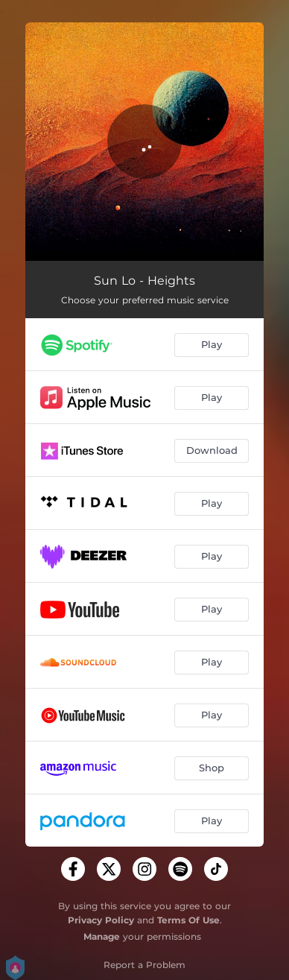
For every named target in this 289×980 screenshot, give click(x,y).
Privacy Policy (101, 920)
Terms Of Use (188, 920)
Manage (102, 936)
